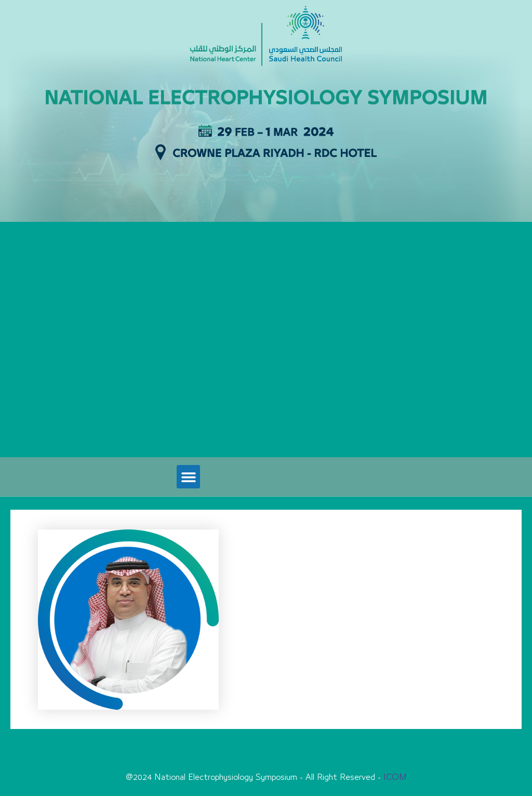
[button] (188, 477)
